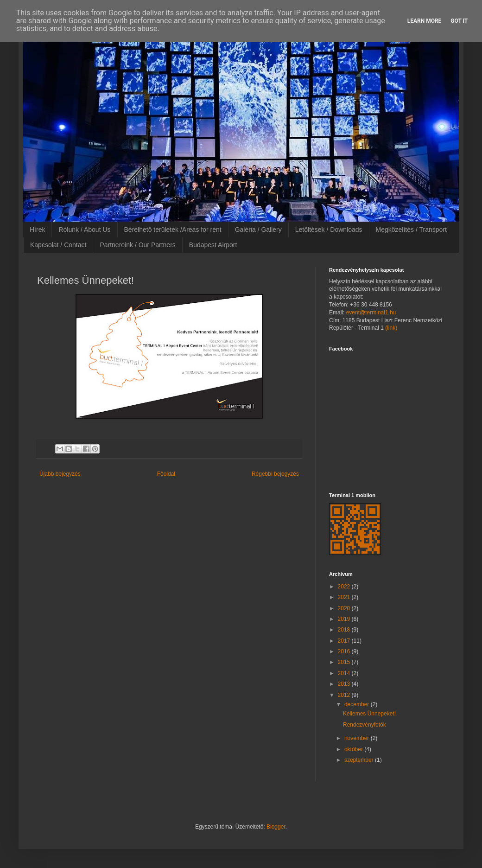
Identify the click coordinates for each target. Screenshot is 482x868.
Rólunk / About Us (84, 230)
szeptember (360, 760)
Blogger (276, 827)
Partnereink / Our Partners (137, 245)
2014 (345, 673)
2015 (345, 662)
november (358, 738)
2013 (345, 684)
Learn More (425, 21)
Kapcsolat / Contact (58, 245)
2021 (345, 597)
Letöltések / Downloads (329, 230)
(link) (391, 328)
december (358, 704)
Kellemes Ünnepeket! (369, 714)
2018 (345, 630)
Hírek (37, 230)
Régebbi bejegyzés (275, 474)
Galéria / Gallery (258, 230)
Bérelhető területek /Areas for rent (173, 230)
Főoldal (166, 474)
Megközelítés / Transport (411, 230)
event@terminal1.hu (371, 313)
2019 (345, 619)
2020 (345, 608)
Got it (459, 21)
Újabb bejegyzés (60, 474)
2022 (345, 587)
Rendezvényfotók (365, 725)
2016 (345, 651)
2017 (345, 641)
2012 (345, 695)
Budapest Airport (213, 245)
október (354, 749)
